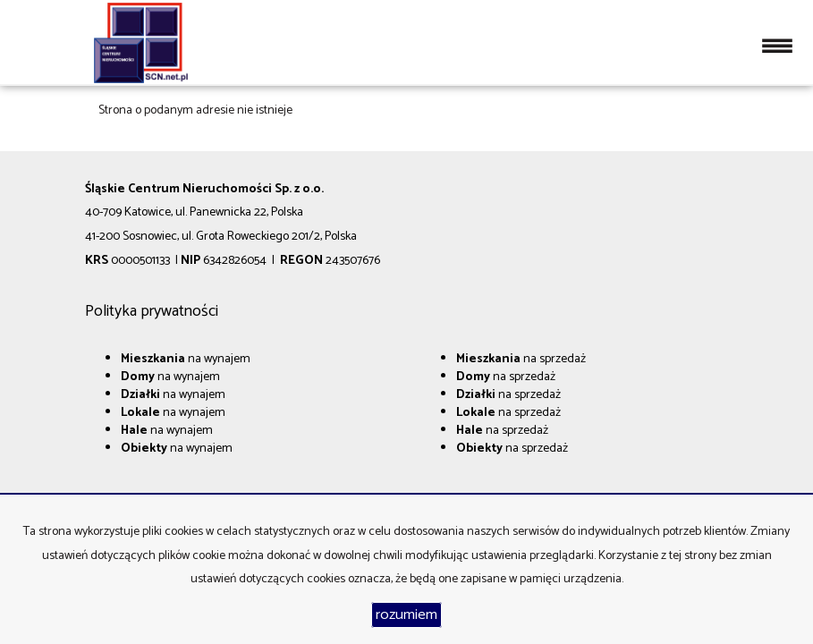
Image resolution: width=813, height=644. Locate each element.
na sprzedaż (521, 359)
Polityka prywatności (152, 311)
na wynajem (186, 359)
